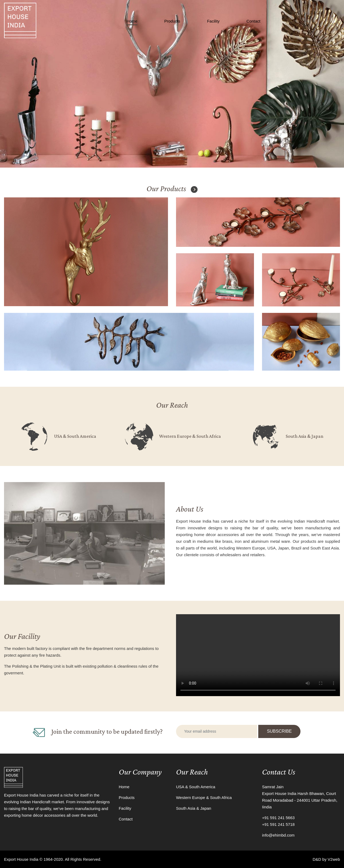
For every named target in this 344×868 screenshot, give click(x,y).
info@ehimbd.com (278, 835)
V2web (334, 859)
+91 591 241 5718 (278, 824)
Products (172, 21)
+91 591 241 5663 (278, 818)
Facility (213, 21)
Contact (253, 21)
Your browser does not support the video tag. (258, 655)
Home (132, 21)
